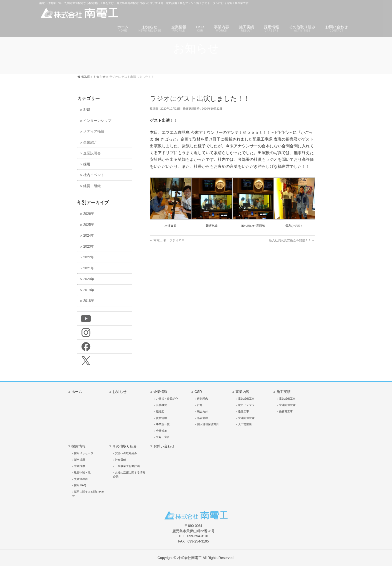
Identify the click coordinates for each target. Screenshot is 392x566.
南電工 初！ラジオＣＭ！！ (170, 240)
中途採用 (79, 466)
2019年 (89, 290)
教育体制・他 (82, 472)
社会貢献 (120, 460)
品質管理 (202, 418)
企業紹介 (90, 142)
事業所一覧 (163, 424)
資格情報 (161, 418)
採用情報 (78, 446)
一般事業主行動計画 (127, 466)
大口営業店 (245, 424)
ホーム (77, 392)
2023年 (89, 246)
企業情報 (160, 392)
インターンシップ (97, 121)
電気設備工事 (246, 399)
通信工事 (243, 411)
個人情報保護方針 (208, 424)
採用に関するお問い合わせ (88, 494)
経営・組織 (92, 186)
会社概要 (161, 405)
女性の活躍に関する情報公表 (129, 474)
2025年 (89, 225)
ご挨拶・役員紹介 (167, 399)
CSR (198, 392)
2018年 (89, 301)
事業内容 (242, 392)
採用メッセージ (84, 453)
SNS (87, 110)
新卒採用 (79, 460)
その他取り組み (125, 446)
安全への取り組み (126, 453)
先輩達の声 (81, 479)
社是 (200, 405)
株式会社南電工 (189, 558)
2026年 (89, 214)
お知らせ (119, 392)
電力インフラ (246, 405)
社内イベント (94, 175)
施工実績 (283, 392)
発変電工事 (286, 411)
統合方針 (202, 411)
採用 (87, 164)
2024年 (89, 235)
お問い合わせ (164, 446)
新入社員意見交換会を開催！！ (292, 240)
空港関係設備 (246, 418)
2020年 (89, 279)
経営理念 (202, 399)
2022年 (89, 257)
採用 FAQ (80, 485)
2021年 (89, 268)
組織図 (160, 411)
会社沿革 (161, 431)
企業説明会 (92, 153)
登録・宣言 (163, 437)
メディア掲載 (94, 131)
